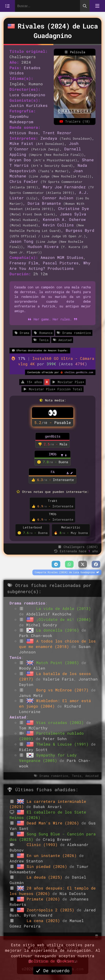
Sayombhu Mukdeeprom (21, 119)
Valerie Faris (58, 679)
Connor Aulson (58, 198)
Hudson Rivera (43, 246)
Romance (43, 333)
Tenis (41, 340)
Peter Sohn (55, 739)
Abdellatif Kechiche (49, 614)
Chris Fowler (24, 181)
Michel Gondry (42, 625)
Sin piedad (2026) (48, 866)
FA (53, 472)
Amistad (62, 340)
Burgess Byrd (80, 230)
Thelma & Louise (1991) (64, 744)
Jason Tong (21, 241)
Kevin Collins (58, 225)
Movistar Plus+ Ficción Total (52, 389)
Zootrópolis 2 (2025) (52, 910)
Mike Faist (21, 143)
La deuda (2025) (46, 877)
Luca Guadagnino (27, 95)
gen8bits (53, 436)
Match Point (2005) (59, 663)
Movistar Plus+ (68, 382)
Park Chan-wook (36, 635)
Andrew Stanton (26, 861)
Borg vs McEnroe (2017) (64, 690)
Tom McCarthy (33, 728)
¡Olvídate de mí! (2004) (64, 619)
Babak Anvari (48, 806)
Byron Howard (38, 915)
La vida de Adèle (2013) (64, 608)
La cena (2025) (45, 921)
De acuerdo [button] (53, 970)
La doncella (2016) (59, 630)
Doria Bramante (44, 203)
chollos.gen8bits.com (79, 372)
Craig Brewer (57, 839)
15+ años (31, 382)
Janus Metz (31, 695)
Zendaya (49, 138)
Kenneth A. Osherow (64, 219)
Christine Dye (74, 208)
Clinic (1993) (43, 844)
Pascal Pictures (61, 263)
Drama (22, 333)
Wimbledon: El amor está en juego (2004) (55, 703)
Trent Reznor (57, 133)
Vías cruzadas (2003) (61, 722)
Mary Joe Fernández (64, 187)
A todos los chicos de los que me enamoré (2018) (57, 644)
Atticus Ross (24, 133)
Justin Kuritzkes (29, 105)
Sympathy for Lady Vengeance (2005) (48, 758)
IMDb (53, 454)
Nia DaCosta (73, 893)
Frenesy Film (24, 263)
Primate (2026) (45, 899)
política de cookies (51, 961)
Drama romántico (74, 333)
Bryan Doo (20, 160)
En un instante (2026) (53, 855)
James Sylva (73, 214)
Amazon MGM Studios (62, 257)
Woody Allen (32, 668)
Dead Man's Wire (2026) (54, 823)
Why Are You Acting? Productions (50, 266)
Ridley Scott (33, 749)
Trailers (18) (75, 121)
